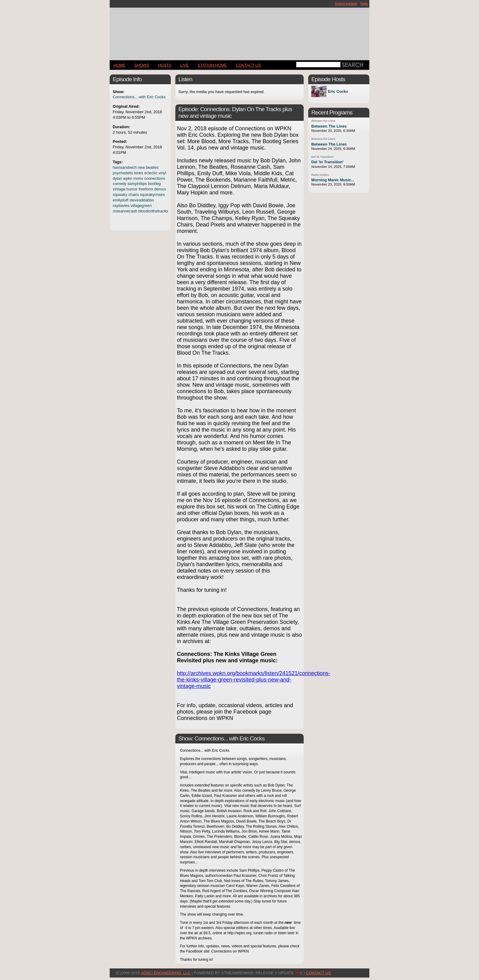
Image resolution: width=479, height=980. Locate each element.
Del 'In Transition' (327, 162)
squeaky (120, 195)
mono (138, 178)
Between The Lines (329, 126)
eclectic (151, 173)
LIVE (185, 65)
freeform (146, 189)
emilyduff (121, 200)
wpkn (128, 178)
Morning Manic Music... (333, 180)
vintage (119, 189)
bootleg (154, 184)
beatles (152, 167)
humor (132, 189)
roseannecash (125, 211)
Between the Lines (323, 121)
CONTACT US (248, 65)
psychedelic (123, 173)
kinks (139, 173)
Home (119, 65)
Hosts (165, 65)
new (141, 167)
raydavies (121, 206)
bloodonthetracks (153, 211)
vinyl (162, 173)
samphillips (137, 184)
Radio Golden (320, 175)
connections (155, 178)
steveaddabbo (142, 200)
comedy (120, 184)
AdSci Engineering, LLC (166, 973)
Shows (141, 65)
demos (160, 189)
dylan (117, 178)
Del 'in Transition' (323, 157)
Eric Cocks (338, 91)
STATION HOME (212, 65)
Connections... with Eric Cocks (139, 97)
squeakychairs (152, 195)
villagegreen (141, 206)
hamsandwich (125, 167)
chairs (133, 195)
